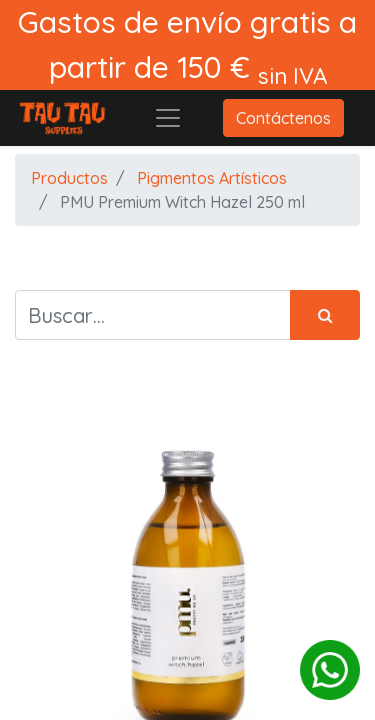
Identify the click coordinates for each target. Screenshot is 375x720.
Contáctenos (283, 118)
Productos (69, 178)
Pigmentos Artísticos (212, 178)
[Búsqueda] (325, 315)
